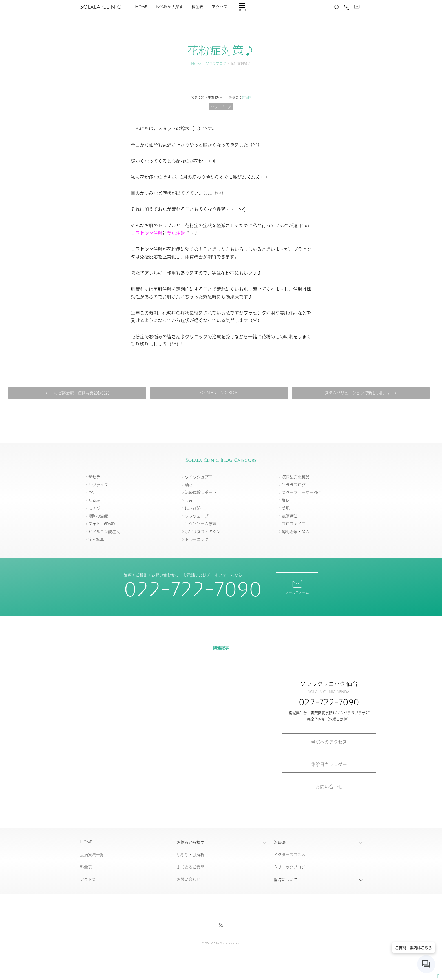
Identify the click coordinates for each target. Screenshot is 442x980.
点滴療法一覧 (92, 855)
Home (141, 7)
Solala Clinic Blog (219, 393)
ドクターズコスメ (289, 855)
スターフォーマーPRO (302, 492)
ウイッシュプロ (199, 477)
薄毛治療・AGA (295, 532)
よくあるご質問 (191, 867)
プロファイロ (294, 524)
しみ (189, 500)
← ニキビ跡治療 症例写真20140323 (79, 393)
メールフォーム (297, 587)
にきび (94, 508)
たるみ (94, 500)
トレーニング (197, 539)
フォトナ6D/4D (101, 524)
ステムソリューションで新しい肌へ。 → (359, 393)
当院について (286, 879)
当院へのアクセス (329, 742)
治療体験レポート (201, 492)
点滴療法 (290, 516)
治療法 (280, 842)
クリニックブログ (289, 867)
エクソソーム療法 (201, 524)
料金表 (197, 7)
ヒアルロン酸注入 (104, 532)
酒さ (189, 485)
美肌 (286, 508)
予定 (92, 492)
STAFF (247, 97)
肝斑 (286, 500)
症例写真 (96, 539)
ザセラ (94, 477)
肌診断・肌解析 (191, 855)
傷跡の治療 (98, 516)
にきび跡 (193, 508)
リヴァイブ (98, 485)
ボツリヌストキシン (203, 532)
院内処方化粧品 (296, 477)
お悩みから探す (169, 7)
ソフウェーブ (197, 516)
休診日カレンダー (329, 764)
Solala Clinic (100, 7)
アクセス (220, 7)
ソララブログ (216, 64)
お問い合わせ (329, 786)
